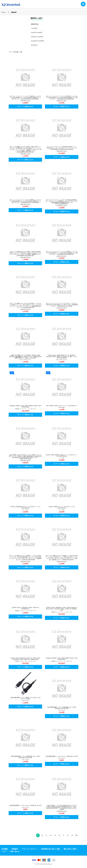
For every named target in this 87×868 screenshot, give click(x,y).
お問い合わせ (15, 851)
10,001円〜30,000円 (37, 41)
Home (3, 12)
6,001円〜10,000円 (37, 37)
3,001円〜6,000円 (37, 33)
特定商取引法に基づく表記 (51, 849)
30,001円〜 (35, 45)
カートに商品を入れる (25, 106)
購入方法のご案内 (70, 849)
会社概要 (5, 849)
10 (76, 835)
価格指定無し (35, 24)
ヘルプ (4, 851)
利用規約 (15, 849)
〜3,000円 (34, 28)
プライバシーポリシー (29, 849)
